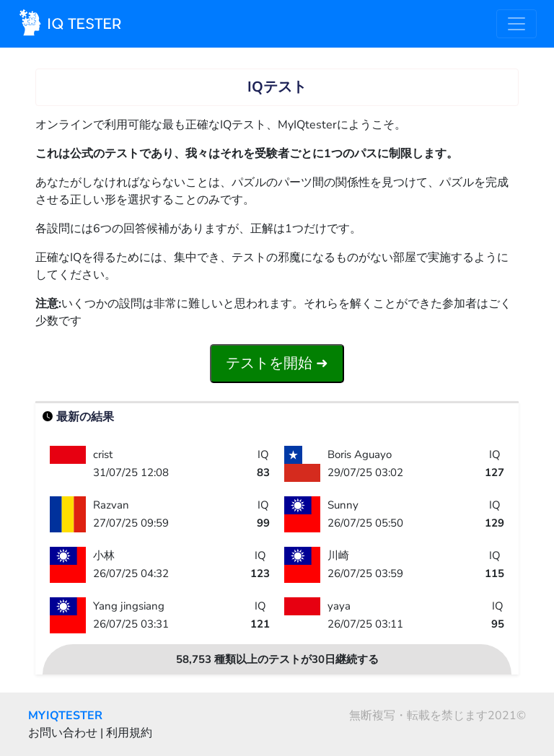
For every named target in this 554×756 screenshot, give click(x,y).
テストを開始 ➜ (277, 363)
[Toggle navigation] (516, 24)
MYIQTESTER (65, 716)
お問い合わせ (63, 733)
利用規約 (129, 733)
